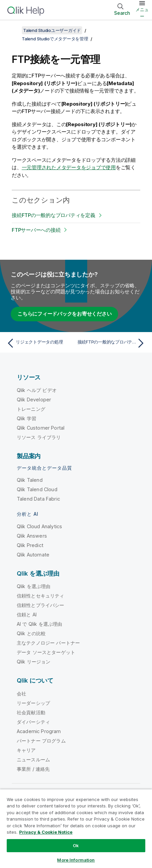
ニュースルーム (33, 759)
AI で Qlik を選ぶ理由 (39, 624)
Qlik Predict (30, 545)
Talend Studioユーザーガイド (52, 30)
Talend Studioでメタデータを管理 (55, 39)
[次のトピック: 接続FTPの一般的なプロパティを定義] (112, 343)
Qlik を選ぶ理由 (34, 586)
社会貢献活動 (31, 712)
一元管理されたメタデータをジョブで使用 (69, 167)
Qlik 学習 (27, 418)
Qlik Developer (34, 400)
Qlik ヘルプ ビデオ (37, 390)
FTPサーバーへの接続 (36, 230)
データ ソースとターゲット (46, 652)
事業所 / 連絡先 (33, 769)
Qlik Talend (30, 480)
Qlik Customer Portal (41, 428)
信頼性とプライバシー (41, 605)
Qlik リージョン (34, 662)
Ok (76, 845)
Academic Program (39, 731)
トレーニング (31, 409)
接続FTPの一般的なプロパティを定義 (54, 215)
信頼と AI (27, 614)
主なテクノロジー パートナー (48, 643)
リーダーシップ (33, 703)
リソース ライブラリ (39, 437)
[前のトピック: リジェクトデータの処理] (40, 343)
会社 (21, 694)
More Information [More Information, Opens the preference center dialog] (76, 860)
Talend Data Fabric (38, 499)
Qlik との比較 (31, 633)
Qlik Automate (33, 555)
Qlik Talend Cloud (37, 489)
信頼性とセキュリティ (41, 596)
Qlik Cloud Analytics (39, 526)
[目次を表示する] (13, 30)
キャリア (26, 750)
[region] (76, 828)
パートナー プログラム (41, 741)
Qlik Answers (32, 536)
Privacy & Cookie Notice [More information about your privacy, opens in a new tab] (46, 832)
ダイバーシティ (33, 722)
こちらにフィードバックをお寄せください (64, 314)
